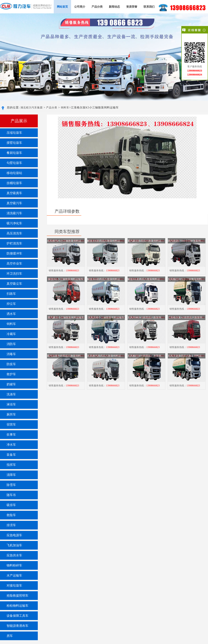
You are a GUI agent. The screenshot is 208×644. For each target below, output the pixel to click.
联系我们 (149, 7)
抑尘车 (11, 304)
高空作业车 (14, 264)
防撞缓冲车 (14, 253)
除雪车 (11, 485)
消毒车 (11, 354)
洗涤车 (11, 394)
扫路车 (11, 294)
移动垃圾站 (14, 173)
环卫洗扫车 (14, 274)
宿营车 (11, 425)
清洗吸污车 (14, 213)
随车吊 (11, 495)
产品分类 (97, 7)
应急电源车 (14, 535)
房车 (10, 636)
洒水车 (11, 314)
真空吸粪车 (14, 193)
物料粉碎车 (14, 565)
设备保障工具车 (18, 616)
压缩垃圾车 (14, 133)
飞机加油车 (14, 545)
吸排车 (11, 505)
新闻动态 (114, 7)
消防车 (11, 344)
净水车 (11, 445)
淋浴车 (11, 404)
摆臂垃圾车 (14, 143)
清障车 (11, 475)
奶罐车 (11, 384)
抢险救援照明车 (18, 596)
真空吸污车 (14, 203)
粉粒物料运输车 (18, 606)
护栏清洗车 (14, 243)
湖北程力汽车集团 (32, 108)
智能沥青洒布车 (18, 626)
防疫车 (11, 364)
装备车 (11, 455)
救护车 (11, 374)
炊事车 (11, 435)
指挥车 (11, 465)
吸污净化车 (14, 223)
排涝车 (11, 525)
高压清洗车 (14, 233)
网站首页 (62, 7)
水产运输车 (14, 575)
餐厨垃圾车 (14, 153)
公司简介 (80, 7)
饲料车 (65, 108)
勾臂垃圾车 (14, 163)
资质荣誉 (132, 7)
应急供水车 (14, 555)
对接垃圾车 (14, 586)
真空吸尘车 (14, 284)
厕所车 (11, 414)
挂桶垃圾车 (14, 183)
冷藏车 (11, 334)
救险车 (11, 515)
